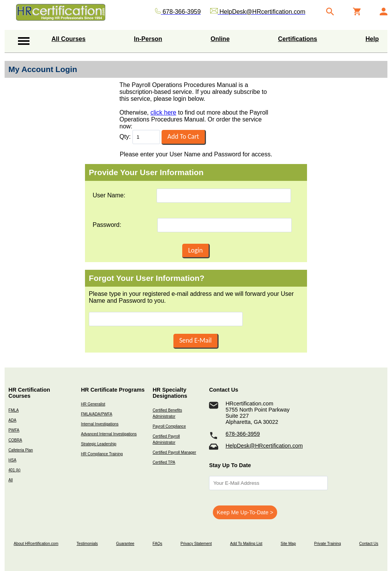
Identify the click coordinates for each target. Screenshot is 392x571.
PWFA (14, 430)
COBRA (15, 440)
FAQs (158, 544)
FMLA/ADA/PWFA (96, 414)
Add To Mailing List (246, 544)
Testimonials (87, 544)
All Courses (69, 39)
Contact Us (369, 544)
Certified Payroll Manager (175, 452)
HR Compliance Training (102, 454)
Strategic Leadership (98, 444)
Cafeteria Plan (21, 450)
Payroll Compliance (169, 426)
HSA (12, 460)
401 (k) (14, 470)
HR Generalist (93, 404)
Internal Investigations (100, 424)
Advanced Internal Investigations (109, 434)
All (11, 480)
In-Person (148, 39)
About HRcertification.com (36, 544)
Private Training (328, 544)
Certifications (297, 39)
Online (220, 39)
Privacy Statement (196, 544)
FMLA (14, 410)
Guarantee (125, 544)
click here (163, 112)
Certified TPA (164, 462)
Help (372, 39)
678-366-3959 (243, 434)
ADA (12, 420)
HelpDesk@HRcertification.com (264, 446)
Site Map (288, 544)
